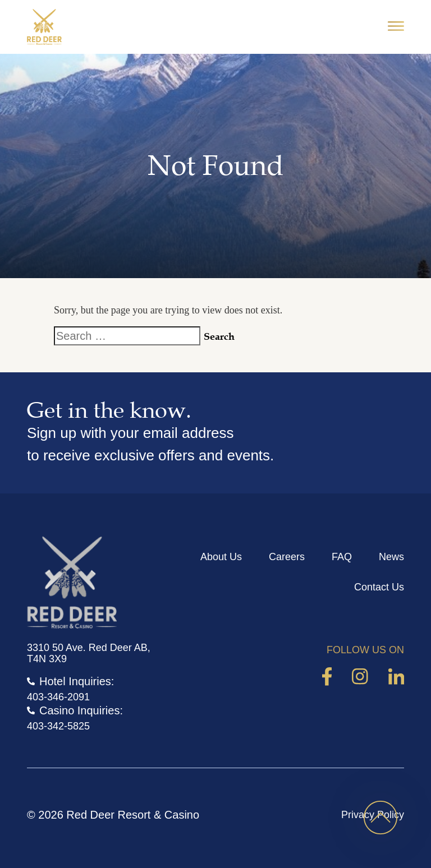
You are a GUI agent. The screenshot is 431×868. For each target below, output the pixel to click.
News (391, 557)
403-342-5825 (58, 726)
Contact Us (379, 587)
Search (219, 336)
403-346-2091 (58, 697)
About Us (221, 557)
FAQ (342, 557)
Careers (287, 557)
